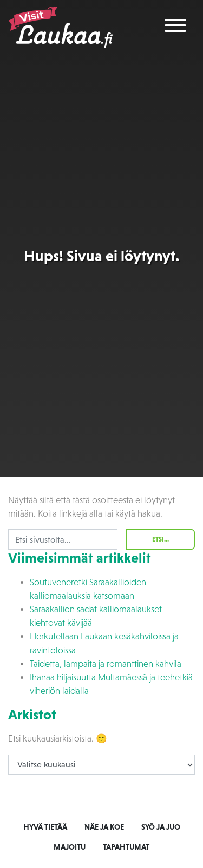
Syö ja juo (161, 827)
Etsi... (161, 539)
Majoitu (70, 847)
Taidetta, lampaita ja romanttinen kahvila (106, 664)
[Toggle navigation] (175, 27)
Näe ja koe (104, 827)
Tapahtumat (126, 847)
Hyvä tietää (45, 827)
